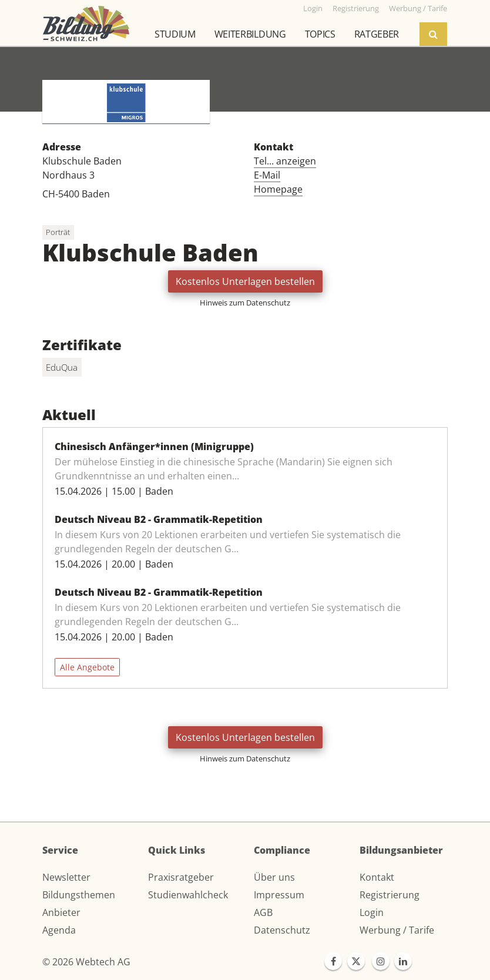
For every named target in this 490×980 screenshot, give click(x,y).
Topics (320, 34)
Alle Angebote (87, 667)
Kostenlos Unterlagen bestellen (245, 281)
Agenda (59, 930)
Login (372, 912)
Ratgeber (377, 34)
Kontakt (377, 877)
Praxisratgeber (181, 877)
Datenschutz (282, 930)
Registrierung (390, 895)
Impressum (279, 895)
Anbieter (61, 912)
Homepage (278, 189)
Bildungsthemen (79, 895)
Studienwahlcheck (188, 895)
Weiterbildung (250, 34)
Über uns (274, 877)
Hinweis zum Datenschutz (245, 303)
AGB (263, 912)
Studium (175, 34)
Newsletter (66, 877)
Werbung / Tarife (397, 930)
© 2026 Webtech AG (86, 962)
